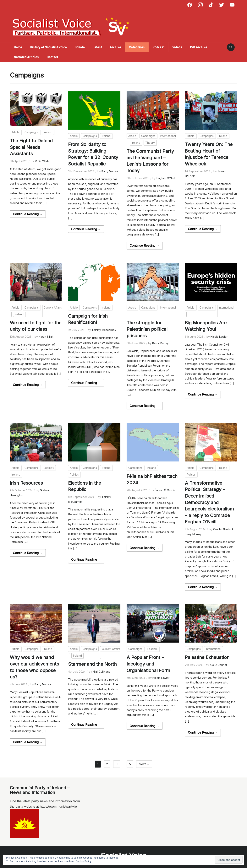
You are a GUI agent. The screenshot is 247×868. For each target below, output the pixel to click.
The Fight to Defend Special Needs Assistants (32, 147)
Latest (97, 47)
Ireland (48, 132)
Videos (177, 47)
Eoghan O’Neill (166, 178)
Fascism (152, 648)
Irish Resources (27, 483)
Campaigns (32, 132)
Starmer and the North (93, 663)
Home (18, 47)
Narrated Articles (26, 57)
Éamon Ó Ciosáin (165, 490)
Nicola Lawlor (219, 336)
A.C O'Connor (218, 664)
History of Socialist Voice (48, 47)
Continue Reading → (28, 214)
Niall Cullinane (102, 671)
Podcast (159, 47)
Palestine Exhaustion (208, 657)
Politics (74, 474)
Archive (115, 47)
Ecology (49, 467)
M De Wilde (42, 161)
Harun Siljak (46, 336)
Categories (137, 47)
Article (16, 132)
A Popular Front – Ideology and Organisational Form (149, 663)
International (213, 648)
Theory (150, 143)
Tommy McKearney (104, 330)
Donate (80, 47)
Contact (52, 57)
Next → (144, 763)
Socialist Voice (124, 854)
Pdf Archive (199, 47)
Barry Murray (110, 171)
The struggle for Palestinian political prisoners (148, 329)
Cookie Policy (84, 861)
